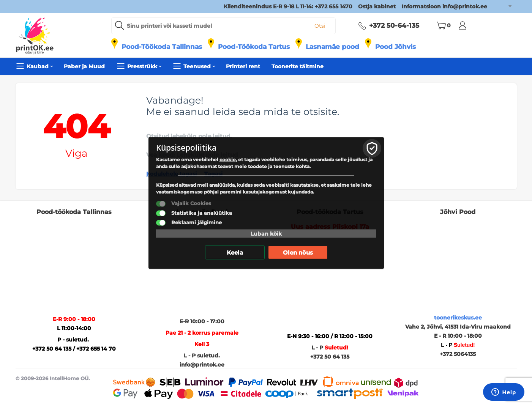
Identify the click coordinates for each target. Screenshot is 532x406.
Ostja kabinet (377, 6)
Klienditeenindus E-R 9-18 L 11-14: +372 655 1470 (288, 6)
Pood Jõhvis (395, 47)
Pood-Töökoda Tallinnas (162, 47)
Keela (235, 253)
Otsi (320, 26)
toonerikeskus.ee (458, 318)
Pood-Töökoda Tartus (254, 47)
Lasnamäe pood (332, 47)
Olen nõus (298, 253)
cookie (228, 160)
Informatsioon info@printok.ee (444, 6)
